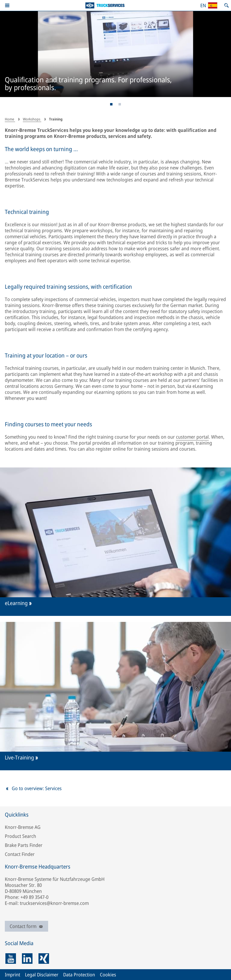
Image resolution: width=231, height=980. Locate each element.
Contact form (26, 926)
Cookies (108, 975)
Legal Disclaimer (42, 975)
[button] (7, 5)
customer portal (192, 437)
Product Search (20, 836)
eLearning (16, 603)
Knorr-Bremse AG (23, 827)
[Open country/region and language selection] (209, 5)
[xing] (44, 959)
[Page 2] (120, 104)
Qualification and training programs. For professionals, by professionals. (88, 84)
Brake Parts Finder (24, 845)
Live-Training (19, 758)
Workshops (32, 119)
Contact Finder (20, 854)
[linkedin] (27, 959)
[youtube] (11, 959)
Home (10, 119)
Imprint (12, 975)
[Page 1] (111, 104)
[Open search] (226, 5)
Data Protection (79, 975)
